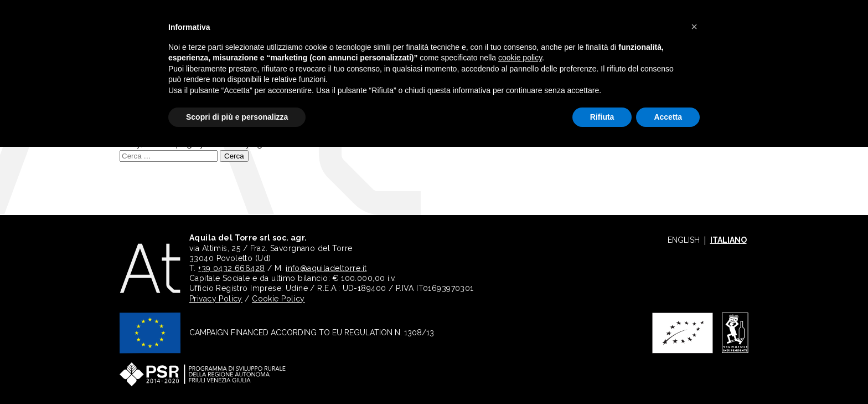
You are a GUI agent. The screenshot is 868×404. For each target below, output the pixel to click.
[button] (694, 27)
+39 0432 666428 (231, 268)
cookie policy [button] (520, 58)
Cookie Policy (278, 299)
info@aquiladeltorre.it (326, 268)
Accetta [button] (668, 117)
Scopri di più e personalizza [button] (237, 117)
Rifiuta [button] (602, 117)
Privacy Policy (216, 299)
